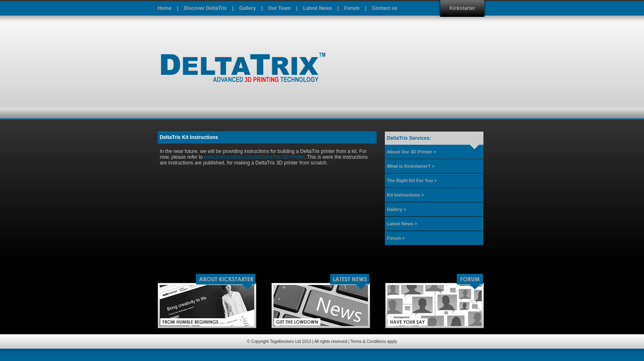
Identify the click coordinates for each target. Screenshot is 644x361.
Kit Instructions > (405, 195)
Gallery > (397, 209)
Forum (352, 8)
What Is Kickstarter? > (411, 166)
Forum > (396, 238)
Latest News (317, 8)
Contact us (384, 8)
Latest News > (402, 224)
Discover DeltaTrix (205, 8)
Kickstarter (462, 8)
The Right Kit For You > (412, 180)
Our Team (279, 8)
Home (164, 8)
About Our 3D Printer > (412, 152)
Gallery (247, 8)
